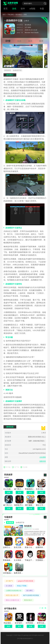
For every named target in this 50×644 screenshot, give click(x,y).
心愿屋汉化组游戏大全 (14, 591)
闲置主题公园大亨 (12, 595)
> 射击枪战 (18, 15)
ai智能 (32, 9)
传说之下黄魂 (22, 586)
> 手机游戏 (10, 15)
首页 (6, 9)
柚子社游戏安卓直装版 (31, 595)
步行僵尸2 (9, 581)
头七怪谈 (9, 586)
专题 (42, 9)
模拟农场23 (28, 600)
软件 (23, 9)
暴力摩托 (29, 591)
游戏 (14, 9)
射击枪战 (28, 25)
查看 (8, 626)
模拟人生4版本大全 (12, 600)
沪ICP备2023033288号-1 (25, 639)
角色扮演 (7, 70)
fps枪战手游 (17, 70)
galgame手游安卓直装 (26, 581)
